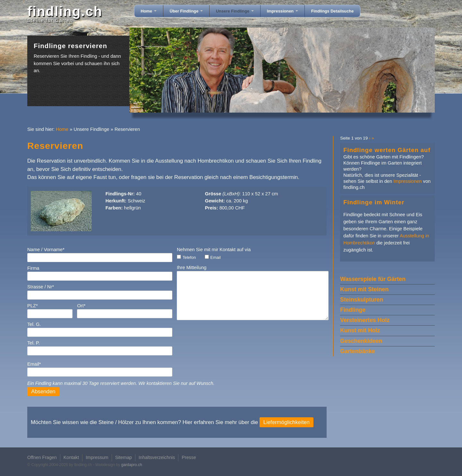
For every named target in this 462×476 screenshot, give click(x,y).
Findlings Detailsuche (333, 11)
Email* (34, 364)
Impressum (97, 457)
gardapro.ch (132, 465)
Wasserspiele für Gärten (373, 279)
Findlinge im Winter (374, 202)
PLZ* (33, 306)
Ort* (81, 306)
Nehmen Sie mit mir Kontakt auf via (214, 250)
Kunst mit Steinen (364, 289)
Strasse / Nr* (41, 287)
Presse (189, 457)
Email (216, 257)
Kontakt (71, 457)
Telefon (189, 257)
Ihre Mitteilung (192, 268)
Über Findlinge (186, 11)
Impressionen (282, 11)
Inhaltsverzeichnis (157, 457)
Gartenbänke (358, 351)
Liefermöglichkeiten (287, 422)
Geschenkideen (361, 341)
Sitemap (124, 457)
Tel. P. (34, 343)
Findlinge (353, 310)
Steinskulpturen (362, 300)
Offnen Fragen (42, 457)
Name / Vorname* (46, 250)
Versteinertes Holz (365, 320)
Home (149, 11)
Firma (33, 268)
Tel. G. (34, 324)
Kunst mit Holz (360, 330)
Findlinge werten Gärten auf (387, 150)
